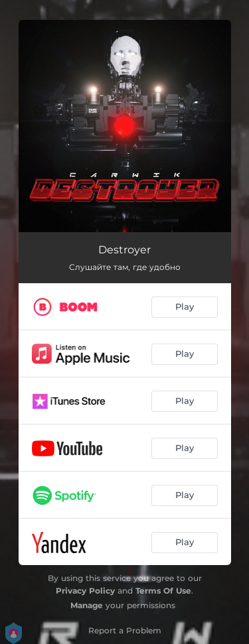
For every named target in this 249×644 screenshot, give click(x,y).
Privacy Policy (85, 591)
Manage (87, 605)
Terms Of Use (163, 591)
